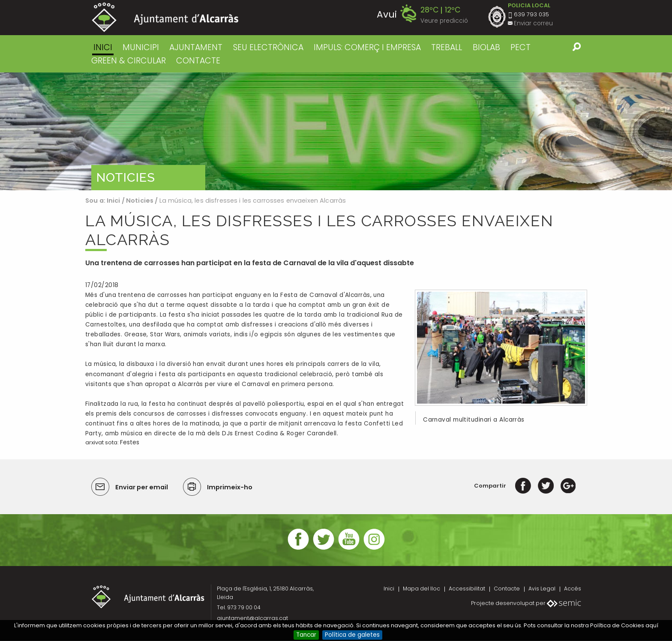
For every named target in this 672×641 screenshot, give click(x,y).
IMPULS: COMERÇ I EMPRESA (367, 47)
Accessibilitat (467, 589)
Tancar (306, 635)
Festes (130, 442)
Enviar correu (533, 23)
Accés (573, 589)
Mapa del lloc (421, 589)
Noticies (140, 201)
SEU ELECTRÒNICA (268, 47)
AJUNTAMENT (196, 47)
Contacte (507, 589)
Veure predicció (444, 21)
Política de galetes (352, 635)
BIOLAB (486, 47)
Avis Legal (542, 589)
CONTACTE (198, 61)
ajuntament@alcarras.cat (252, 618)
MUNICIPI (141, 47)
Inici (103, 47)
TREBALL (447, 47)
